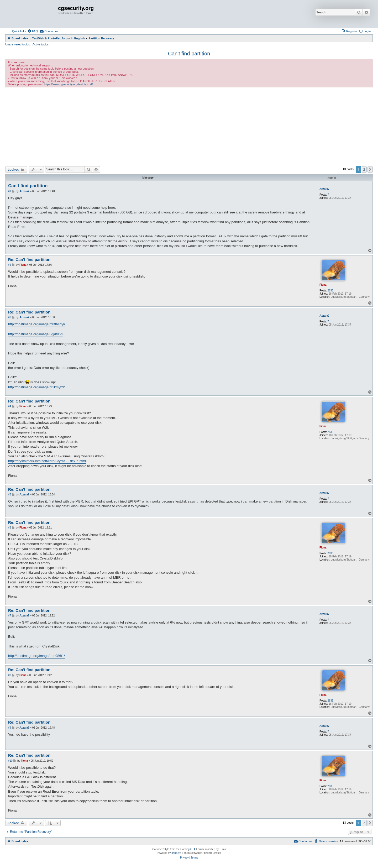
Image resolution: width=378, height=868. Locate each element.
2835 (330, 291)
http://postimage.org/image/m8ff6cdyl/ (37, 324)
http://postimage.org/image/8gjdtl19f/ (36, 334)
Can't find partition (189, 54)
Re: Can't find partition (29, 260)
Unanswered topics (18, 44)
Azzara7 (324, 189)
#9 (10, 728)
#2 (10, 265)
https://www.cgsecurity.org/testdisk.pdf (69, 84)
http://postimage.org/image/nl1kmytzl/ (36, 387)
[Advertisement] (189, 127)
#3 (10, 317)
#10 (10, 761)
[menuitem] (33, 31)
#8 (10, 675)
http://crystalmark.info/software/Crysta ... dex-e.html (47, 461)
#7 (10, 616)
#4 (10, 406)
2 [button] (364, 169)
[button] (370, 169)
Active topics (41, 44)
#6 (10, 528)
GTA (193, 849)
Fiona (323, 285)
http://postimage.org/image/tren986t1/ (36, 656)
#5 (10, 495)
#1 (10, 191)
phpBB (175, 853)
